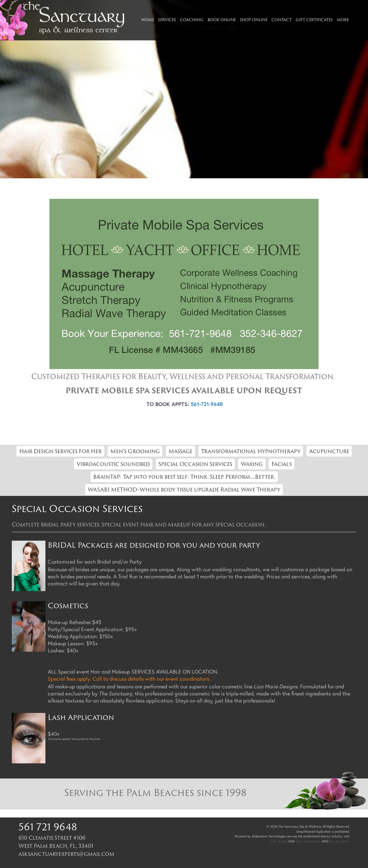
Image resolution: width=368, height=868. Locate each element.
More (343, 20)
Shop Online (254, 20)
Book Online (222, 20)
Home (148, 20)
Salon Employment (308, 841)
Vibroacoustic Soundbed (113, 464)
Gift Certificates (314, 20)
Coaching (192, 20)
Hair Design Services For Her (60, 451)
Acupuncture (329, 451)
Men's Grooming (135, 451)
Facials (282, 464)
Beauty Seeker (339, 841)
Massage (180, 451)
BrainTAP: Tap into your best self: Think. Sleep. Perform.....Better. (184, 477)
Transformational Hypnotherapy (251, 451)
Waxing (252, 464)
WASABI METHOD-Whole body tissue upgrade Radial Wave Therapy (184, 490)
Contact (282, 20)
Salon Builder (279, 841)
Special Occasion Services (195, 464)
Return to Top (335, 769)
